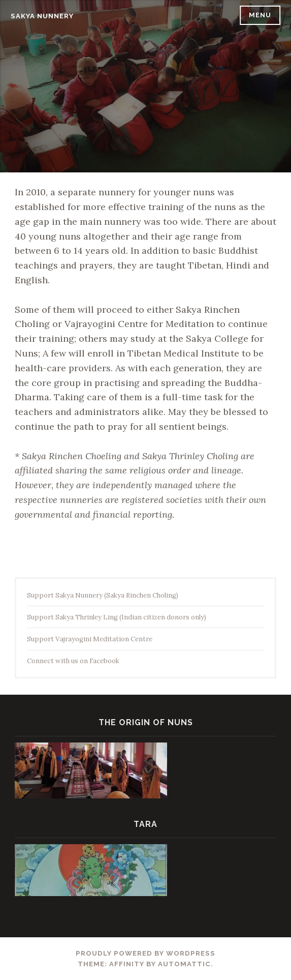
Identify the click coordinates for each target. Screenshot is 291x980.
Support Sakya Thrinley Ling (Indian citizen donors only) (117, 617)
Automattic (184, 964)
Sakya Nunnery (42, 16)
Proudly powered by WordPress (145, 953)
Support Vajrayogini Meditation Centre (90, 639)
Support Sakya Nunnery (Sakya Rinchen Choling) (103, 595)
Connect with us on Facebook (73, 661)
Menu (260, 15)
